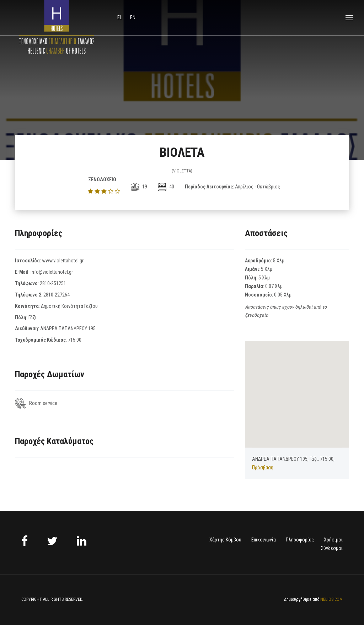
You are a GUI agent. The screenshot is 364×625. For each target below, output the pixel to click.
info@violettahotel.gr (52, 272)
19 (139, 187)
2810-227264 (57, 295)
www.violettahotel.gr (63, 261)
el (120, 17)
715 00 (75, 340)
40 (166, 187)
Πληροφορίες (300, 540)
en (133, 17)
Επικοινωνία (264, 540)
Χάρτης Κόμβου (225, 540)
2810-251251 (53, 283)
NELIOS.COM (331, 599)
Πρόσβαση (263, 468)
